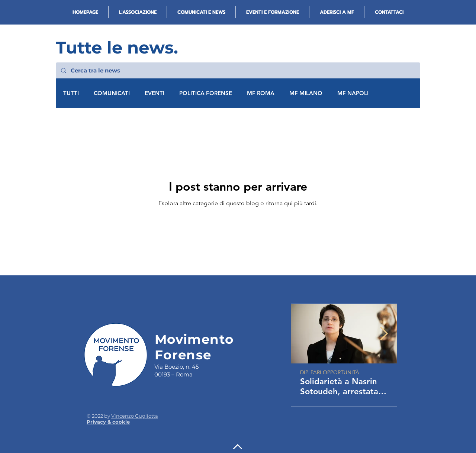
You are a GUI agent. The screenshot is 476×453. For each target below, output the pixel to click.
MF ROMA (261, 93)
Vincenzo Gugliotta (135, 416)
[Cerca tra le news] (238, 70)
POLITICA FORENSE (206, 93)
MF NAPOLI (353, 93)
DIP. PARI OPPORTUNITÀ (330, 373)
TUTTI (71, 93)
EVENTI (155, 93)
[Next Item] (384, 334)
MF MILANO (306, 93)
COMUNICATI (112, 93)
